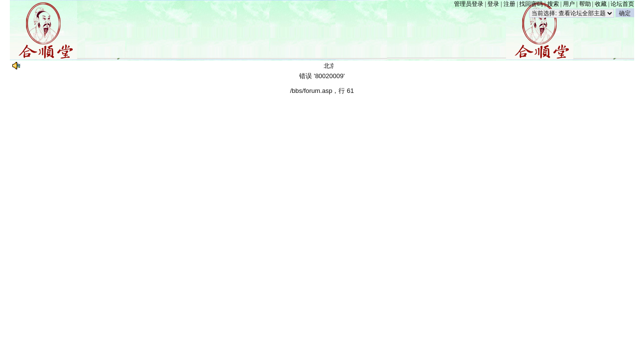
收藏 (601, 4)
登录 (493, 4)
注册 (509, 4)
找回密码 (531, 4)
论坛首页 (622, 4)
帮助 (585, 4)
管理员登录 (469, 4)
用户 (569, 4)
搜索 (553, 4)
